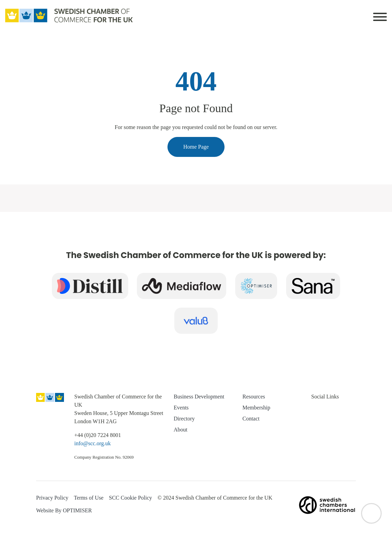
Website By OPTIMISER (64, 510)
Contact (251, 419)
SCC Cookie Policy (130, 498)
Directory (184, 419)
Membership (256, 408)
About (181, 430)
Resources (254, 397)
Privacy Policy (52, 498)
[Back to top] (371, 513)
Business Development (199, 397)
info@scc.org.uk (92, 443)
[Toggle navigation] (380, 16)
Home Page (196, 147)
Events (181, 408)
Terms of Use (89, 498)
